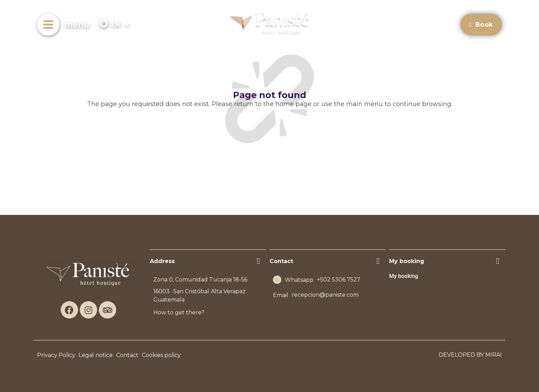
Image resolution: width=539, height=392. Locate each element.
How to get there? (179, 312)
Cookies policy (161, 355)
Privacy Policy (56, 355)
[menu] (48, 25)
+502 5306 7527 (339, 280)
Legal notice (96, 355)
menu (77, 25)
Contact (127, 355)
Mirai (494, 355)
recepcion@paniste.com (325, 295)
